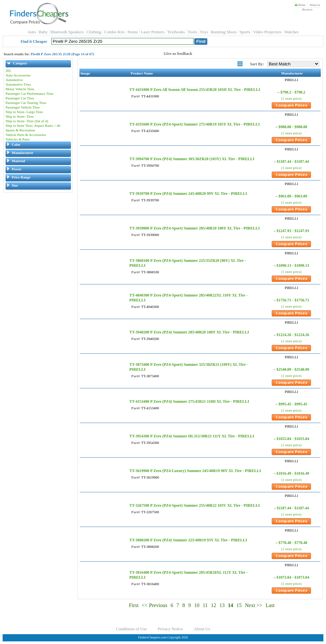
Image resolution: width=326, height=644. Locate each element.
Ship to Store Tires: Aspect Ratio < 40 (33, 126)
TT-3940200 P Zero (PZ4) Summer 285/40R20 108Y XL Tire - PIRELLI (189, 332)
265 (8, 71)
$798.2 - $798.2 (293, 92)
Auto (32, 32)
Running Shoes (224, 32)
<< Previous (155, 605)
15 (239, 605)
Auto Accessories (18, 75)
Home (300, 5)
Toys (204, 32)
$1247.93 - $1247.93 (293, 231)
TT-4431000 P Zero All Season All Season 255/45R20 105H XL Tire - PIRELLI (195, 90)
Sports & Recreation (20, 130)
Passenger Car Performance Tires (29, 93)
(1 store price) (291, 98)
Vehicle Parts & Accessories (26, 135)
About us (315, 5)
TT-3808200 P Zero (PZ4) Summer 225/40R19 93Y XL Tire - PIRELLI (188, 540)
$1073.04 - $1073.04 (293, 577)
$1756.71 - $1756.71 (293, 300)
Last (270, 605)
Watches (291, 32)
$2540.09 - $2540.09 (293, 369)
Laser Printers (153, 32)
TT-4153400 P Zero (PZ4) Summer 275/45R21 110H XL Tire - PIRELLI (189, 401)
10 (197, 605)
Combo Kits (114, 32)
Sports (245, 32)
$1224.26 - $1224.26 (293, 335)
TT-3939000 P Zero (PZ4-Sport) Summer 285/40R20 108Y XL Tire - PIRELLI (194, 228)
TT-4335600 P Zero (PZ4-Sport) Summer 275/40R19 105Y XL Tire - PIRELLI (194, 124)
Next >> (254, 605)
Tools (192, 32)
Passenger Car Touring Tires (26, 103)
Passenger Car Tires (20, 98)
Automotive (14, 80)
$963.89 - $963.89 (293, 196)
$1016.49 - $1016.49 (293, 473)
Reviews (307, 9)
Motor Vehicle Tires (20, 89)
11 (205, 605)
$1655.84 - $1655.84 (293, 439)
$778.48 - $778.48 (293, 543)
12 (214, 605)
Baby (43, 32)
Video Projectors (267, 32)
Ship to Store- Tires (20, 116)
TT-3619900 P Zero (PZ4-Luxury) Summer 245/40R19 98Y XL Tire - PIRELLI (195, 471)
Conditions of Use (132, 629)
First (134, 605)
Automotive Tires (18, 84)
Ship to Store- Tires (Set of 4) (27, 121)
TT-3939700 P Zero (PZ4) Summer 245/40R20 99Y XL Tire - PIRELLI (188, 194)
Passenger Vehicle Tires (23, 107)
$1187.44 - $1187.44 (293, 161)
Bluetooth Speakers (67, 32)
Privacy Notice (170, 629)
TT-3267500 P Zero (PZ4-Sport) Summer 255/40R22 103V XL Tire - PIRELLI (194, 505)
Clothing (94, 32)
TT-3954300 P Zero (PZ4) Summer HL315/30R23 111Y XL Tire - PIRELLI (192, 436)
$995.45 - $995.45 (293, 404)
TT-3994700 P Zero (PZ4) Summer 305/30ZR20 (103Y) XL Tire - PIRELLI (192, 159)
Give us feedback (178, 54)
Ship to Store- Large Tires (24, 112)
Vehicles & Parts (17, 139)
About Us (202, 629)
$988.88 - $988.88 (293, 127)
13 (222, 605)
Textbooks (176, 32)
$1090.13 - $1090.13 (293, 265)
